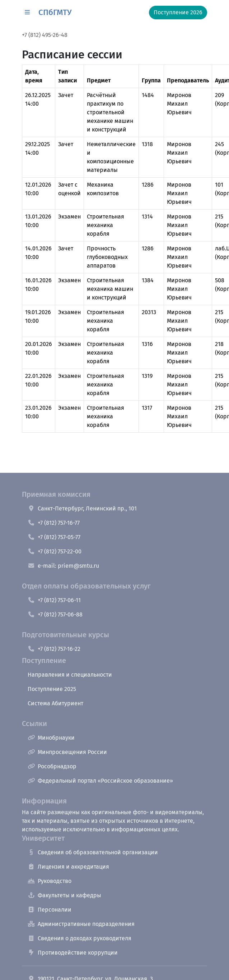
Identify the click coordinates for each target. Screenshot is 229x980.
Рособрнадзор (52, 766)
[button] (27, 13)
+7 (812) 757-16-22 (54, 649)
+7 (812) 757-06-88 (55, 614)
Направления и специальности (70, 675)
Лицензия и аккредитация (68, 867)
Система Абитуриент (55, 703)
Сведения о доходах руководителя (80, 938)
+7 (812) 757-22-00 (55, 551)
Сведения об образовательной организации (93, 852)
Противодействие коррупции (73, 953)
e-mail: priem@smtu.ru (63, 566)
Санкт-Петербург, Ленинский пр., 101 (82, 508)
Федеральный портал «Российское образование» (100, 781)
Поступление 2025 (52, 689)
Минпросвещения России (67, 752)
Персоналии (50, 910)
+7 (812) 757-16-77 (54, 523)
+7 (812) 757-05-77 (54, 537)
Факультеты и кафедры (64, 895)
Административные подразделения (81, 924)
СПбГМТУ (55, 12)
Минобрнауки (51, 738)
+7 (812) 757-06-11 (54, 600)
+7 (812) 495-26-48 (45, 35)
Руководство (50, 881)
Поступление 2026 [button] (178, 12)
